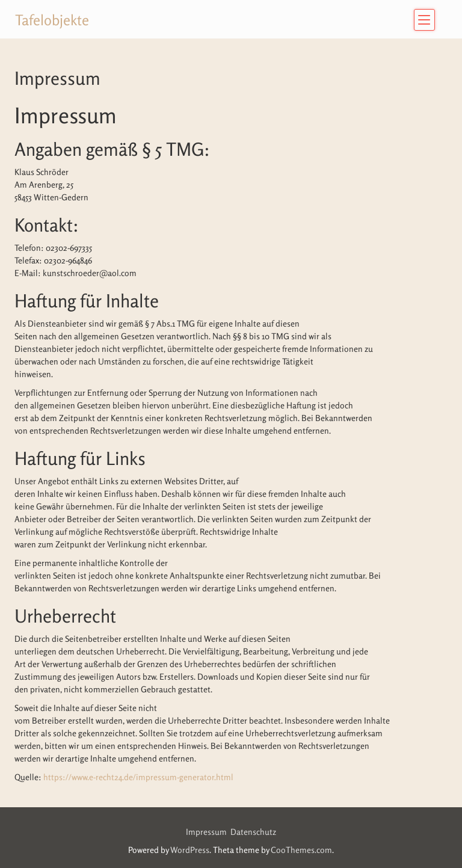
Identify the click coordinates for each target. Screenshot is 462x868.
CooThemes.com (301, 850)
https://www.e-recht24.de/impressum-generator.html (138, 777)
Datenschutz (253, 832)
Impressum (208, 832)
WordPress (190, 850)
